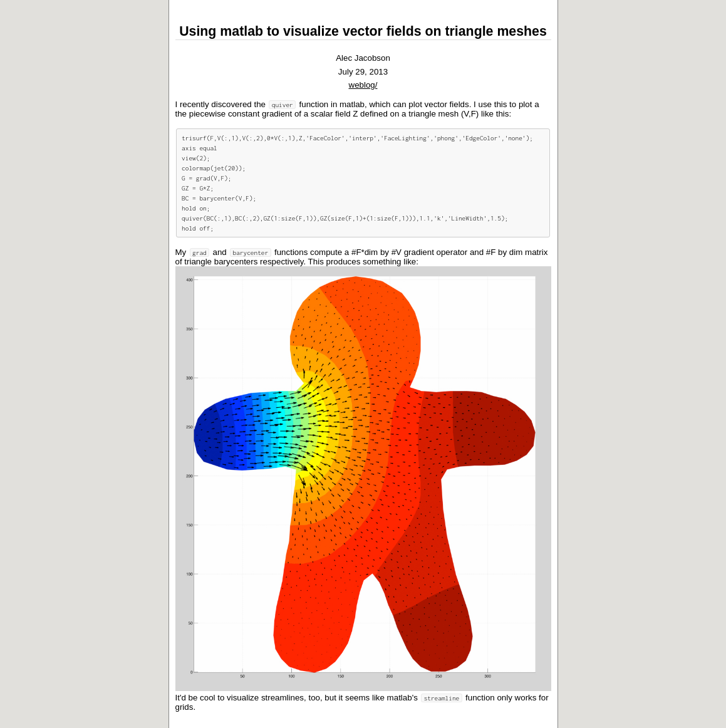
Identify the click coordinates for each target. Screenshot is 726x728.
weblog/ (363, 85)
